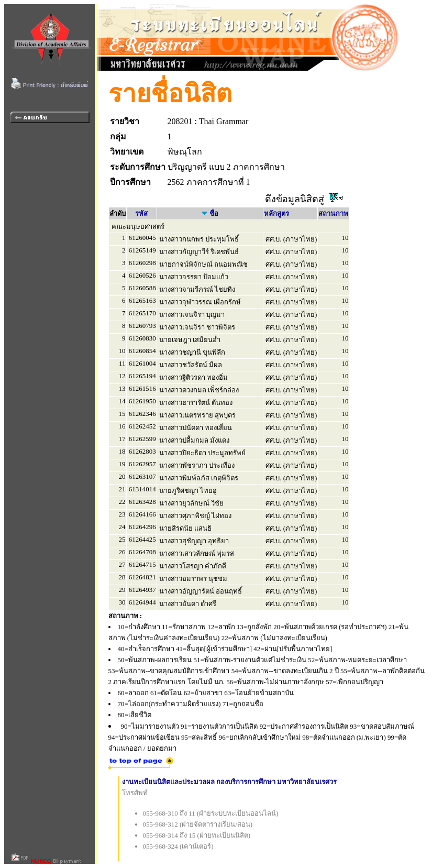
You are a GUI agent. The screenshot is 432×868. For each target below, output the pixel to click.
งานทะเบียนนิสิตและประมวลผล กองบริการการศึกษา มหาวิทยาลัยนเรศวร (230, 782)
